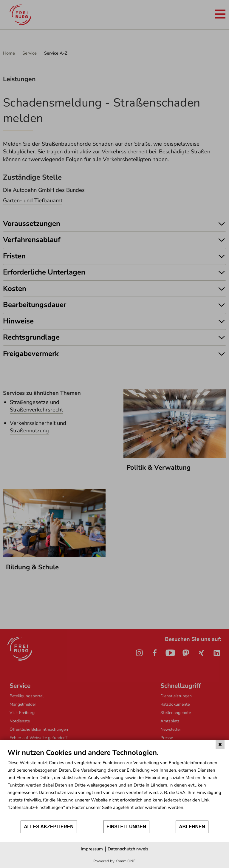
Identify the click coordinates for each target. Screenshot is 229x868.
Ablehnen (192, 827)
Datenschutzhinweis (128, 849)
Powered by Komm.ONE (114, 861)
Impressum (92, 849)
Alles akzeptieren (49, 827)
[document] (114, 784)
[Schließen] (220, 744)
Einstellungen (126, 827)
